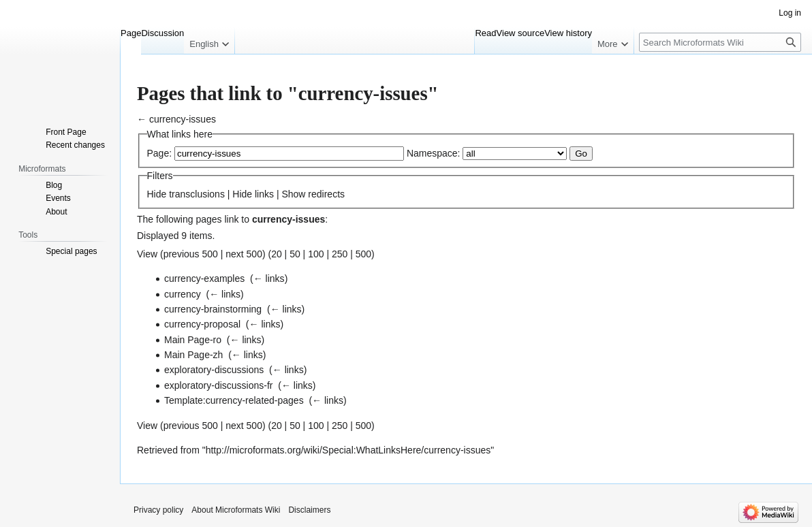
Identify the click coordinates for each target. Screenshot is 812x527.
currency (183, 294)
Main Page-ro (193, 340)
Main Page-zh (193, 355)
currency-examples (204, 278)
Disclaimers (309, 510)
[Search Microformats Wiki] (720, 42)
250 (340, 254)
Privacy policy (158, 510)
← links (269, 278)
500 (363, 254)
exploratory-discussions (214, 370)
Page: (160, 153)
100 (316, 254)
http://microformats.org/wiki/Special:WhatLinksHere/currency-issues (348, 450)
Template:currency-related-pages (234, 400)
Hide (157, 194)
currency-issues (183, 119)
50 (295, 254)
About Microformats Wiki (236, 510)
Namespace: (434, 153)
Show (293, 194)
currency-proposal (202, 324)
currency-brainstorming (213, 309)
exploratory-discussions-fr (219, 385)
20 (277, 254)
